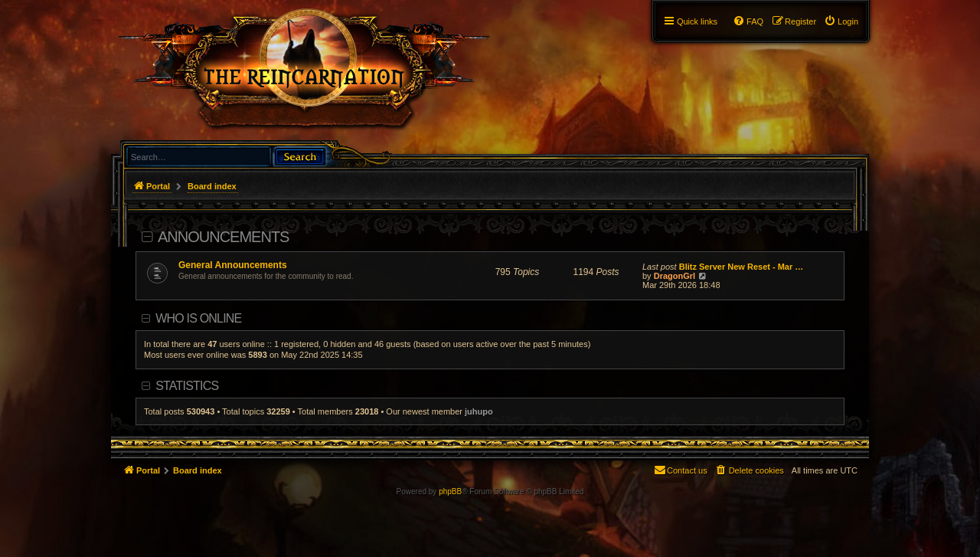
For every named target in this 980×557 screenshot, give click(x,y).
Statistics (187, 386)
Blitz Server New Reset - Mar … (742, 267)
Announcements (223, 237)
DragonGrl (675, 276)
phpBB (450, 491)
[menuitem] (841, 21)
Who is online (198, 318)
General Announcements (233, 265)
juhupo (479, 411)
